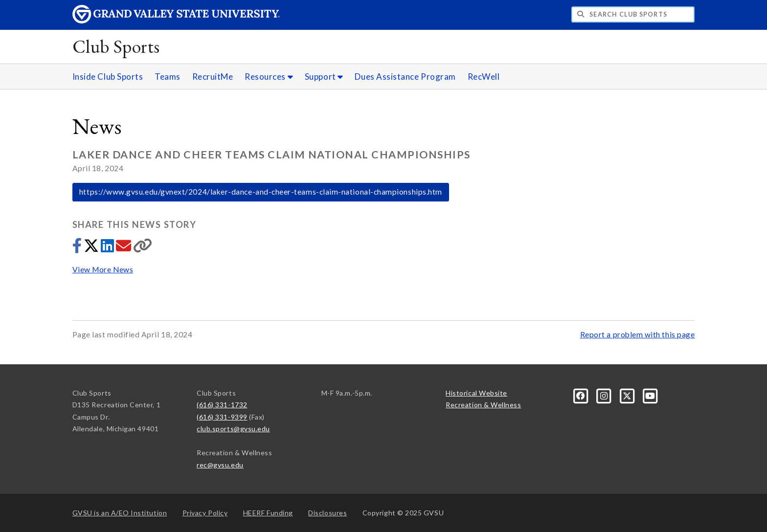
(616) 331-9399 (222, 417)
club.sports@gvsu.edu (233, 429)
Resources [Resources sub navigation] (269, 77)
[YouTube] (651, 395)
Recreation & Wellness (483, 405)
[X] (628, 395)
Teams (168, 77)
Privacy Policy (205, 513)
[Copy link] (143, 248)
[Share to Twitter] (92, 248)
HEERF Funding (268, 513)
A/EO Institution (120, 513)
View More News (103, 269)
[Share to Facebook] (78, 248)
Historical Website (476, 393)
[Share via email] (124, 248)
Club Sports (116, 46)
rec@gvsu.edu (220, 465)
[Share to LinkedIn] (108, 248)
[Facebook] (582, 395)
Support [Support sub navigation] (324, 77)
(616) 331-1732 (222, 405)
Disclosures (327, 513)
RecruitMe (213, 77)
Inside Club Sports (108, 77)
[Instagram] (605, 395)
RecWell (484, 77)
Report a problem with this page (638, 334)
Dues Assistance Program (405, 77)
